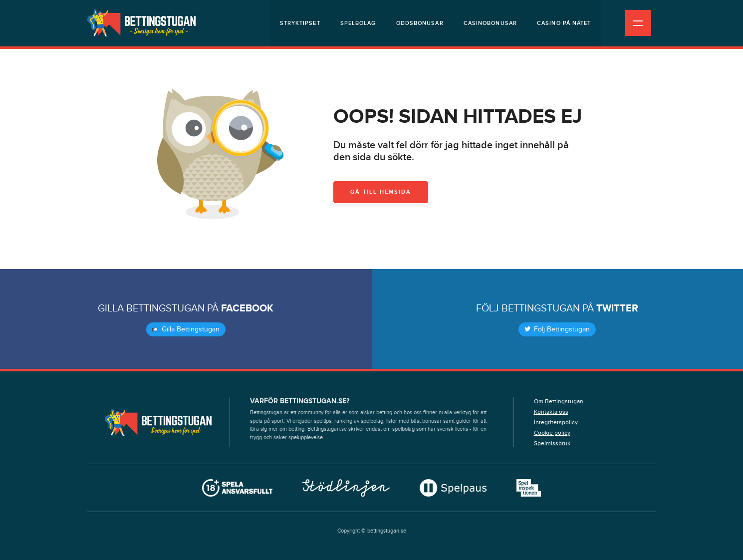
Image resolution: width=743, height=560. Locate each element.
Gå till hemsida (381, 192)
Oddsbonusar (420, 23)
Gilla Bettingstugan (186, 329)
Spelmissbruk (552, 443)
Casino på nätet (564, 23)
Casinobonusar (490, 23)
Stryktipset (300, 23)
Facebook (247, 308)
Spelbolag (358, 23)
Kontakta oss (551, 412)
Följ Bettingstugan (557, 329)
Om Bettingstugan (559, 401)
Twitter (617, 308)
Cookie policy (552, 433)
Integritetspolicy (556, 422)
